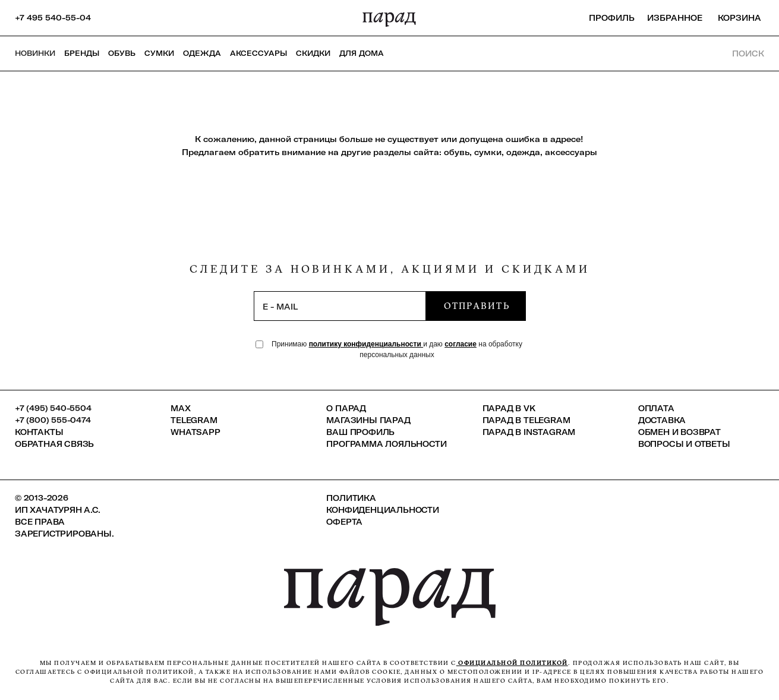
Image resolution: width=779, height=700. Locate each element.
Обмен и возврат (679, 432)
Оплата (656, 408)
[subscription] (340, 306)
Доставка (662, 420)
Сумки (159, 53)
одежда (523, 152)
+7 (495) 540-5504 (53, 408)
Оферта (344, 522)
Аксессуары (258, 53)
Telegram (194, 420)
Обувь (122, 53)
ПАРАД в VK (509, 408)
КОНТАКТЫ (39, 432)
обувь (457, 152)
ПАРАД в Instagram (529, 432)
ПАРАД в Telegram (526, 420)
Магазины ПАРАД (368, 420)
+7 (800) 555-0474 (53, 420)
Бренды (82, 53)
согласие (461, 344)
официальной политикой (512, 663)
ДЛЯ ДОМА (362, 53)
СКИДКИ (313, 53)
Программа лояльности (386, 444)
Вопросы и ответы (684, 444)
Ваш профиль (360, 432)
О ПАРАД (346, 408)
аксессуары (571, 152)
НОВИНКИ (35, 53)
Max (180, 408)
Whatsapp (195, 432)
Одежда (202, 53)
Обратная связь (54, 444)
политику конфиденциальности (366, 344)
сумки (488, 152)
